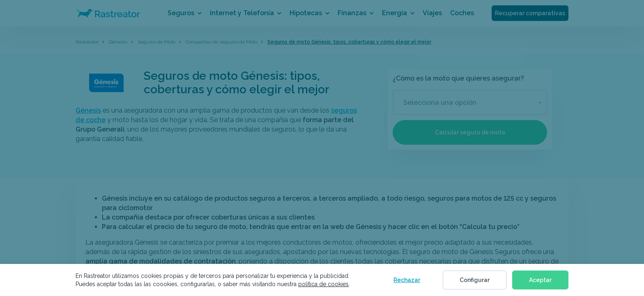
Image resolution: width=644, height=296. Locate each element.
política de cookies (323, 284)
